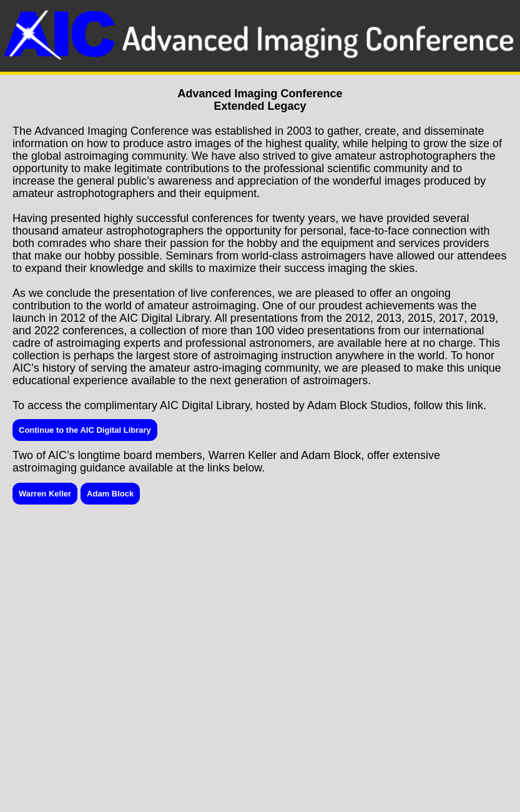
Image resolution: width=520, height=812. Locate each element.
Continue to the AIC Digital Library (85, 430)
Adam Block (110, 494)
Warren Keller (45, 494)
